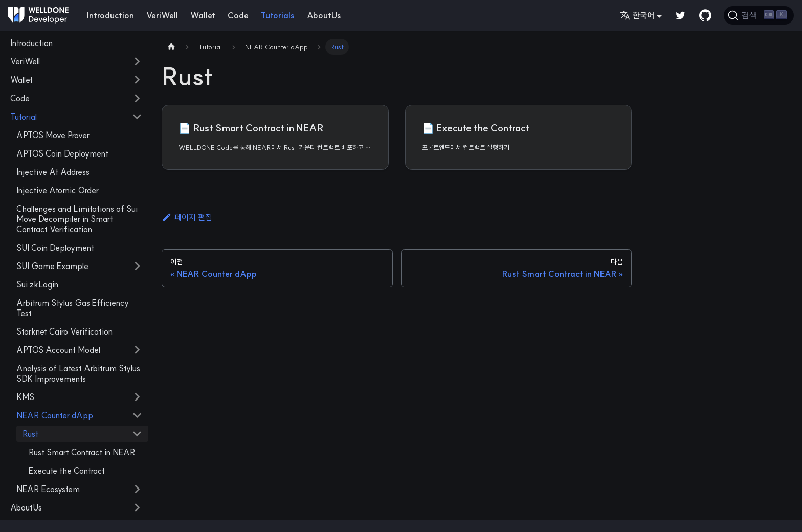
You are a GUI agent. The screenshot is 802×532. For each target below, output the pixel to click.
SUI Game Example (52, 266)
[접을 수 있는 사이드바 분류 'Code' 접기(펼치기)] (137, 98)
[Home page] (171, 47)
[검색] (759, 15)
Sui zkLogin (37, 284)
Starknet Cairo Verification (64, 331)
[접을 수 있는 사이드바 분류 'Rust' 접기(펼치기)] (137, 434)
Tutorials (278, 15)
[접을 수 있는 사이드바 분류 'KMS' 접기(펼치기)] (137, 397)
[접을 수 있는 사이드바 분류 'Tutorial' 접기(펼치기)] (137, 117)
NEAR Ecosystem (48, 489)
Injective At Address (53, 172)
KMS (25, 397)
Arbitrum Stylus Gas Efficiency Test (73, 308)
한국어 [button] (637, 15)
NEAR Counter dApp (55, 415)
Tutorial (24, 117)
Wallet (203, 15)
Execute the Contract (67, 471)
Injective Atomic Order (58, 190)
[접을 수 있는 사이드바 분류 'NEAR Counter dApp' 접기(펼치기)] (137, 415)
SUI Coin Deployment (55, 248)
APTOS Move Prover (53, 135)
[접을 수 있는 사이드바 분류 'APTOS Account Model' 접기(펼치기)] (137, 350)
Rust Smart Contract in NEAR (82, 452)
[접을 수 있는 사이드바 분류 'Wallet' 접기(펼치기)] (137, 80)
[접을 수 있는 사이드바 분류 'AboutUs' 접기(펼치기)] (137, 507)
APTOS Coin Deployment (62, 153)
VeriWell (162, 15)
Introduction (110, 15)
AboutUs (324, 15)
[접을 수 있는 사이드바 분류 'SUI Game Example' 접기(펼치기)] (137, 266)
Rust (30, 434)
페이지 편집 (187, 217)
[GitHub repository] (705, 15)
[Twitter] (681, 15)
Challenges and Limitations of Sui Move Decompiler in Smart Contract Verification (77, 219)
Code (238, 15)
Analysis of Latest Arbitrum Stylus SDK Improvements (78, 373)
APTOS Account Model (58, 350)
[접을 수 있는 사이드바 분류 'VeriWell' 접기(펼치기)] (137, 61)
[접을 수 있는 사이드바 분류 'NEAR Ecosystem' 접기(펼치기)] (137, 489)
